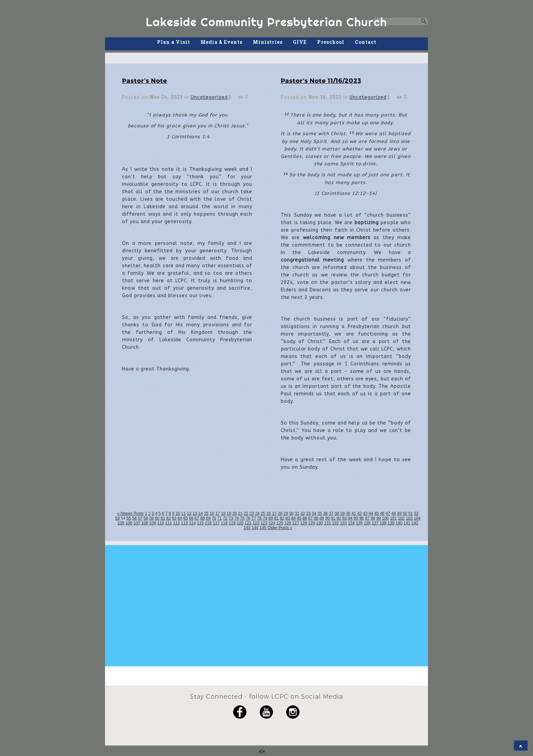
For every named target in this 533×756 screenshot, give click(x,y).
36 (325, 514)
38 (337, 514)
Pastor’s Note (145, 80)
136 (367, 523)
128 (304, 523)
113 (185, 523)
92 (339, 518)
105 (121, 523)
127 (296, 523)
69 (208, 518)
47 (388, 514)
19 (229, 514)
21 (240, 514)
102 (401, 518)
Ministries (268, 42)
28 (280, 514)
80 (271, 518)
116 (208, 523)
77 (254, 518)
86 (305, 518)
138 (383, 523)
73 (231, 518)
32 (303, 514)
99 (379, 518)
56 (134, 518)
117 (216, 523)
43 (365, 514)
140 (399, 523)
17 (217, 514)
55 (129, 518)
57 (140, 518)
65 (185, 518)
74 (236, 518)
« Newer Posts (131, 514)
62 (168, 518)
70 (214, 518)
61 (163, 518)
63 (174, 518)
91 (333, 518)
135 (359, 523)
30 (291, 514)
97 (367, 518)
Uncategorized (209, 97)
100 (385, 518)
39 (342, 514)
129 (312, 523)
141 (407, 523)
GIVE (300, 42)
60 (157, 518)
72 (225, 518)
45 (376, 514)
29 (286, 514)
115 (200, 523)
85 (299, 518)
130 (320, 523)
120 (240, 523)
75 (242, 518)
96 (362, 518)
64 (180, 518)
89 (322, 518)
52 (416, 514)
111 (169, 523)
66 (191, 518)
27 (274, 514)
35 (320, 514)
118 (224, 523)
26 (269, 514)
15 (206, 514)
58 (146, 518)
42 (359, 514)
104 (417, 518)
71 (219, 518)
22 (246, 514)
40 (348, 514)
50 (405, 514)
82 (282, 518)
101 (393, 518)
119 (232, 523)
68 (202, 518)
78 (259, 518)
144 (255, 528)
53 (117, 518)
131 (327, 523)
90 (328, 518)
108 (145, 523)
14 (200, 514)
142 (415, 523)
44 (371, 514)
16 (212, 514)
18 (223, 514)
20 (234, 514)
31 (297, 514)
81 (276, 518)
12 (189, 514)
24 (257, 514)
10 (178, 514)
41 (354, 514)
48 (393, 514)
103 (409, 518)
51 (410, 514)
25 (263, 514)
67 (197, 518)
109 (153, 523)
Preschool (331, 42)
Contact (366, 42)
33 (308, 514)
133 (343, 523)
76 (248, 518)
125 (280, 523)
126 (288, 523)
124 (272, 523)
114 (192, 523)
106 (129, 523)
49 (399, 514)
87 (311, 518)
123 (264, 523)
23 (252, 514)
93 (345, 518)
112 (176, 523)
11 (183, 514)
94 (350, 518)
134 (351, 523)
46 (382, 514)
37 (331, 514)
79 (265, 518)
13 (195, 514)
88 (316, 518)
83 (288, 518)
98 (373, 518)
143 (247, 528)
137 (375, 523)
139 (391, 523)
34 (314, 514)
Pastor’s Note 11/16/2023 (321, 80)
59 (151, 518)
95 (356, 518)
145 (263, 528)
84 (294, 518)
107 (137, 523)
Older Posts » (280, 528)
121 (248, 523)
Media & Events (221, 42)
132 (336, 523)
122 (256, 523)
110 (160, 523)
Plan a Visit (174, 42)
